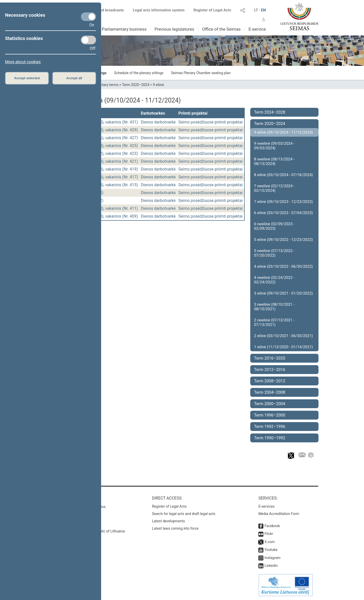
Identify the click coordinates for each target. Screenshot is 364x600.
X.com (269, 542)
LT (256, 10)
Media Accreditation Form (279, 514)
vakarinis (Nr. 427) (122, 138)
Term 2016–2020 (270, 358)
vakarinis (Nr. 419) (122, 169)
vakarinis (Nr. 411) (122, 208)
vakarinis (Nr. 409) (122, 216)
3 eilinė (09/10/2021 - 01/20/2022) (283, 293)
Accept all (74, 78)
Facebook (272, 526)
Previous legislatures (174, 29)
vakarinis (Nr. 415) (122, 185)
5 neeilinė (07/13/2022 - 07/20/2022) (274, 253)
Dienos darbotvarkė (158, 122)
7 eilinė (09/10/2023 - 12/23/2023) (283, 202)
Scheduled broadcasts (102, 10)
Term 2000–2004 (270, 404)
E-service (257, 29)
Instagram (272, 558)
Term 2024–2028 (270, 112)
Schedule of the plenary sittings (139, 73)
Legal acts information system (159, 10)
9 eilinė (158, 85)
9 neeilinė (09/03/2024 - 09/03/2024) (274, 146)
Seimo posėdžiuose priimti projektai (211, 122)
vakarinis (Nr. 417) (122, 177)
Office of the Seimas (221, 29)
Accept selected (27, 78)
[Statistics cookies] (88, 40)
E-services (266, 506)
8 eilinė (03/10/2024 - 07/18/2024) (283, 175)
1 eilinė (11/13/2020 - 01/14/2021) (283, 347)
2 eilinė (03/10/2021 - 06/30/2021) (283, 336)
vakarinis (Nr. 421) (122, 161)
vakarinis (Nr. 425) (122, 146)
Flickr (269, 534)
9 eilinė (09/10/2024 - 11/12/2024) (283, 132)
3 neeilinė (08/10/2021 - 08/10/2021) (274, 307)
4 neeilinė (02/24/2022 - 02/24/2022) (274, 280)
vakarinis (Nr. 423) (122, 153)
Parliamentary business (124, 29)
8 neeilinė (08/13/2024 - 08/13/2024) (274, 161)
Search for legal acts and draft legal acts (184, 514)
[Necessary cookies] (88, 17)
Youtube (271, 550)
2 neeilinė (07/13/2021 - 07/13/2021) (274, 322)
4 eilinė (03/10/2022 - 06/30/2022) (283, 266)
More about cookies (23, 62)
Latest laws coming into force (175, 528)
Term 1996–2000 (270, 415)
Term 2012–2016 (270, 370)
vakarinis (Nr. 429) (122, 130)
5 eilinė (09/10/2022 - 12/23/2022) (283, 240)
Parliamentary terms (102, 85)
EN (263, 10)
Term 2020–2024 (136, 85)
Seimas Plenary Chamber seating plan (201, 73)
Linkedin (271, 566)
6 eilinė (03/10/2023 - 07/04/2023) (283, 213)
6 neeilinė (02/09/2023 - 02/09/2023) (274, 226)
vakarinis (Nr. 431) (122, 122)
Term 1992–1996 (270, 427)
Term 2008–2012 (270, 381)
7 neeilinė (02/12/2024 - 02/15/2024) (274, 188)
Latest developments (168, 521)
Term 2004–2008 (270, 392)
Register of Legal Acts (212, 10)
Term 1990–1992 (270, 438)
